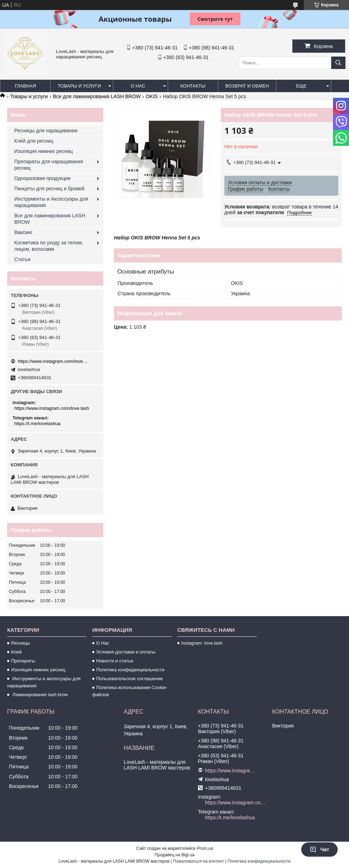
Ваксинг (23, 232)
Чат (319, 850)
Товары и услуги (79, 86)
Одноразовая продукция (42, 178)
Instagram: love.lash (202, 643)
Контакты (193, 86)
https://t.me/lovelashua (37, 424)
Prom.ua (205, 848)
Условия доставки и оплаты (126, 652)
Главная (25, 86)
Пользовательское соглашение (129, 679)
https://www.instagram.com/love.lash (53, 361)
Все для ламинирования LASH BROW (97, 96)
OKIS (152, 96)
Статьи (22, 259)
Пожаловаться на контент (199, 861)
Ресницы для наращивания (46, 131)
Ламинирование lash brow (39, 695)
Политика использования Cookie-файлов (130, 691)
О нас (138, 86)
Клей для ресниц (34, 141)
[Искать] (338, 63)
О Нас (103, 643)
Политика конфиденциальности (130, 670)
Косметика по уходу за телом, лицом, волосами (49, 246)
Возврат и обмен (247, 86)
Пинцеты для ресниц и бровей (49, 189)
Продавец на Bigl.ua (174, 855)
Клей (16, 652)
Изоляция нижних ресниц (43, 151)
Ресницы (20, 643)
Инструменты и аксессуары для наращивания (44, 682)
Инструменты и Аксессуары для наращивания (51, 202)
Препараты (23, 661)
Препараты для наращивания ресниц (49, 165)
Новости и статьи (115, 661)
